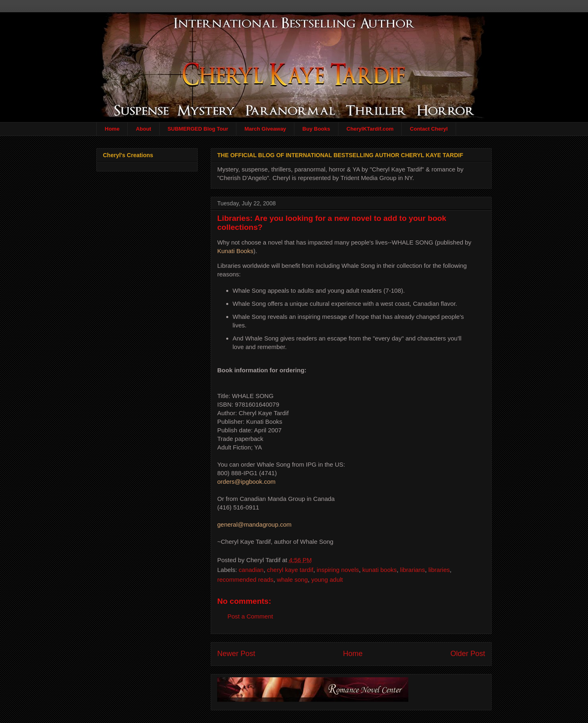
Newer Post (236, 654)
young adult (327, 580)
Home (112, 129)
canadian (251, 570)
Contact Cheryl (429, 129)
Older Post (468, 654)
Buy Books (316, 129)
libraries (439, 570)
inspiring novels (338, 570)
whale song (292, 580)
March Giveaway (265, 129)
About (144, 129)
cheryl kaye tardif (290, 570)
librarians (413, 570)
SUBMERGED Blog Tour (198, 129)
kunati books (379, 570)
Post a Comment (250, 616)
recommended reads (245, 580)
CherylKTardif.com (370, 129)
